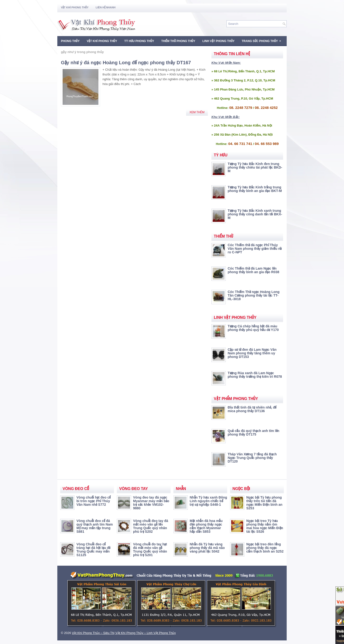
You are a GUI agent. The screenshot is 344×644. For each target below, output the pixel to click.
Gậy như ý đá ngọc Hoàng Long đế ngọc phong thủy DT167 (126, 63)
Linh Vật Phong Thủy (218, 41)
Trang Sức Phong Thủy (263, 39)
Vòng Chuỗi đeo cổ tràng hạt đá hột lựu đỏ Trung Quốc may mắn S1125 (93, 550)
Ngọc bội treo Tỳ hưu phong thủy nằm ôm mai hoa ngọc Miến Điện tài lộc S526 (265, 526)
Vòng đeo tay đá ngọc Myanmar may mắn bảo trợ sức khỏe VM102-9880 (151, 503)
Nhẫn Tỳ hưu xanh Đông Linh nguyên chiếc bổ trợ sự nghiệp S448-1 (208, 501)
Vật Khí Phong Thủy (75, 7)
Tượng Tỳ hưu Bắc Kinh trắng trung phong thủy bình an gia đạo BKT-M (255, 189)
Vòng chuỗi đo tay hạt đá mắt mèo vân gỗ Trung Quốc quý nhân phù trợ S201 (150, 550)
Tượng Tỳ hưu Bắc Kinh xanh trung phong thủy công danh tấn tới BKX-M (255, 214)
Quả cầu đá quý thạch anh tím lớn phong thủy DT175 (253, 433)
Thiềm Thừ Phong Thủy (178, 41)
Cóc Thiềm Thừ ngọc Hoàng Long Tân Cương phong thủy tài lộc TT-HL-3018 (254, 295)
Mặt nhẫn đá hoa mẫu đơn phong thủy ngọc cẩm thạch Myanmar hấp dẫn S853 (206, 526)
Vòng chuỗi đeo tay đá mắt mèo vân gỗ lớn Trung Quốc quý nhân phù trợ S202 (151, 526)
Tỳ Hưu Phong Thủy (139, 41)
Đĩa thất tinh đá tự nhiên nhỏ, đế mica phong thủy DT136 (252, 409)
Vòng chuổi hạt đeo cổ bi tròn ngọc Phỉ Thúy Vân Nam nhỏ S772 (94, 501)
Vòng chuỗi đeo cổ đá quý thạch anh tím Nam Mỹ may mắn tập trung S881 (95, 526)
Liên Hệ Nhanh (106, 7)
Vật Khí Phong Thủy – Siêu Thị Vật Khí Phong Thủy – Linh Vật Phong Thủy (124, 633)
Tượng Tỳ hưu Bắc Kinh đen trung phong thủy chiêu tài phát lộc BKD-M (255, 167)
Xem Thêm (197, 112)
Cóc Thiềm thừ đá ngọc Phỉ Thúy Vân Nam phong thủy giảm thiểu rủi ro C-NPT (255, 249)
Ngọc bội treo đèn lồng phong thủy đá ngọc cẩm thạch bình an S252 (265, 548)
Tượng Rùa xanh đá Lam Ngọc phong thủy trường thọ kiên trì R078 (255, 375)
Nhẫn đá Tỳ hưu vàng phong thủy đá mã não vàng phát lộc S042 (207, 548)
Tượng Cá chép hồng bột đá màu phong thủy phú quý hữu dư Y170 (253, 328)
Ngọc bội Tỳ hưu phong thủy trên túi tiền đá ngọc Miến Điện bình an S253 (264, 503)
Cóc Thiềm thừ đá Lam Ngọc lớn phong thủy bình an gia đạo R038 (253, 270)
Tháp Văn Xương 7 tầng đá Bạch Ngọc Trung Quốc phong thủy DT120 (252, 458)
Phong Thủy (70, 41)
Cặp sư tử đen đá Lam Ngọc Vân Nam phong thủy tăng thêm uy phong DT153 (252, 353)
